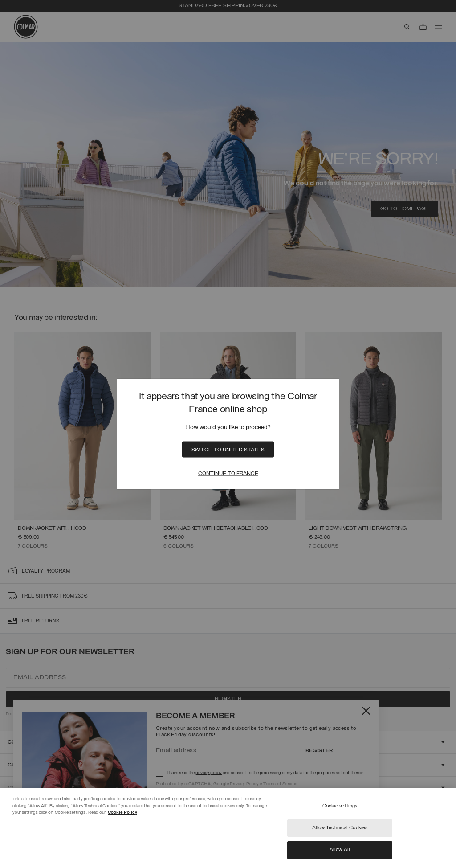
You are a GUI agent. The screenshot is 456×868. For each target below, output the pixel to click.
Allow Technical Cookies (340, 828)
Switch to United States (228, 450)
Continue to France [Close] (228, 473)
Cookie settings (340, 806)
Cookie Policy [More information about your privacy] (122, 813)
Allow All (340, 850)
